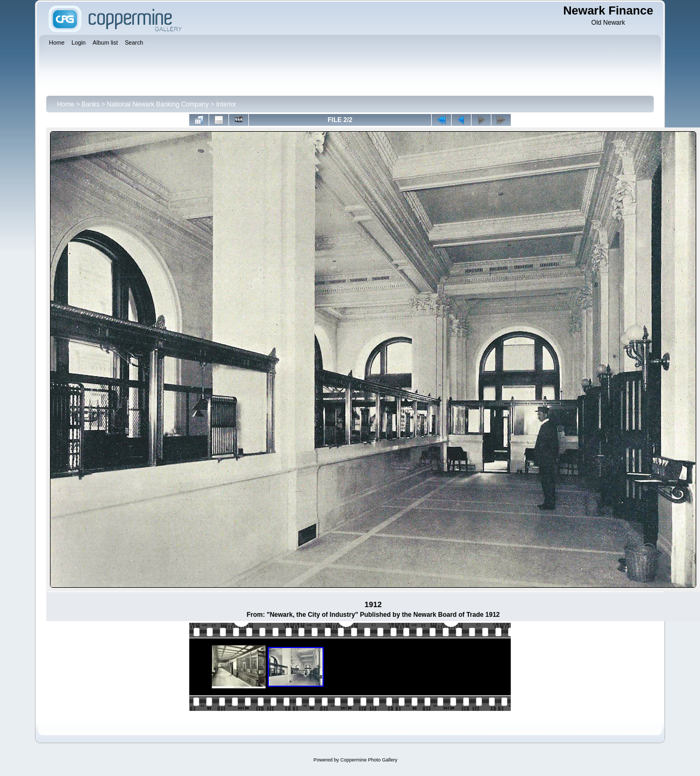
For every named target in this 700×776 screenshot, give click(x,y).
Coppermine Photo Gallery (369, 760)
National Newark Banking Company (158, 104)
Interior (226, 104)
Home (66, 104)
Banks (91, 104)
